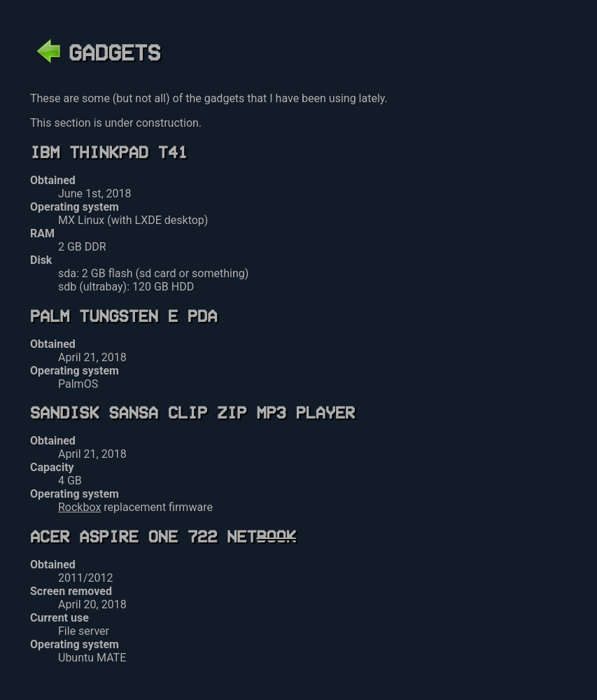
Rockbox (79, 507)
